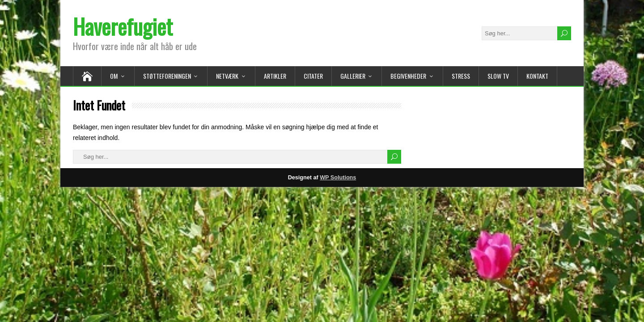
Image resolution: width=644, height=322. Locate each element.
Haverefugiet (123, 26)
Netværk (227, 76)
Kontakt (537, 76)
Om (114, 76)
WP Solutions (338, 178)
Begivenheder (408, 76)
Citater (313, 76)
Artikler (275, 76)
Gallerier (353, 76)
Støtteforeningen (167, 76)
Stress (461, 76)
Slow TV (498, 76)
